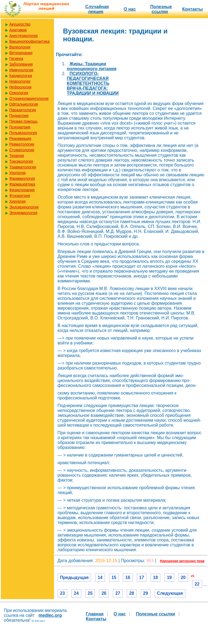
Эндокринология (24, 207)
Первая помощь (23, 121)
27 (118, 593)
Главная (95, 614)
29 (146, 593)
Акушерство (20, 24)
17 (142, 577)
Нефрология (20, 87)
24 (76, 593)
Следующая (170, 593)
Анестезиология (23, 36)
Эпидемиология (23, 213)
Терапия (17, 156)
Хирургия (17, 201)
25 (90, 593)
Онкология (19, 93)
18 (155, 577)
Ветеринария (21, 53)
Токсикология (21, 161)
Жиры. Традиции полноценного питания (92, 66)
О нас (130, 9)
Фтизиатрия (20, 196)
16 (128, 577)
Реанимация (20, 138)
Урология (17, 173)
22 (197, 584)
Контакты (192, 9)
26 (104, 593)
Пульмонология (23, 133)
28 (132, 593)
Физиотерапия (22, 190)
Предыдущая (74, 577)
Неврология (20, 81)
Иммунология (21, 70)
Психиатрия (20, 127)
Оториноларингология (29, 98)
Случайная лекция (97, 9)
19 (169, 577)
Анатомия (18, 30)
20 (183, 577)
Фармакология (22, 178)
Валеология (20, 47)
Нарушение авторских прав (182, 561)
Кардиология (21, 76)
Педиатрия (19, 116)
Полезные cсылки (161, 9)
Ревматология (22, 144)
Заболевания (21, 64)
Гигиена (16, 58)
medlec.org (50, 615)
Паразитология (23, 110)
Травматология (23, 167)
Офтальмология (24, 104)
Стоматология (22, 150)
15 (114, 577)
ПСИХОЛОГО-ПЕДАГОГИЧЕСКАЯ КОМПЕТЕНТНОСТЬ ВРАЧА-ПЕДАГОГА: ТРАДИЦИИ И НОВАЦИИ (93, 83)
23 (62, 593)
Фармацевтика (22, 184)
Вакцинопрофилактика (29, 41)
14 (100, 577)
